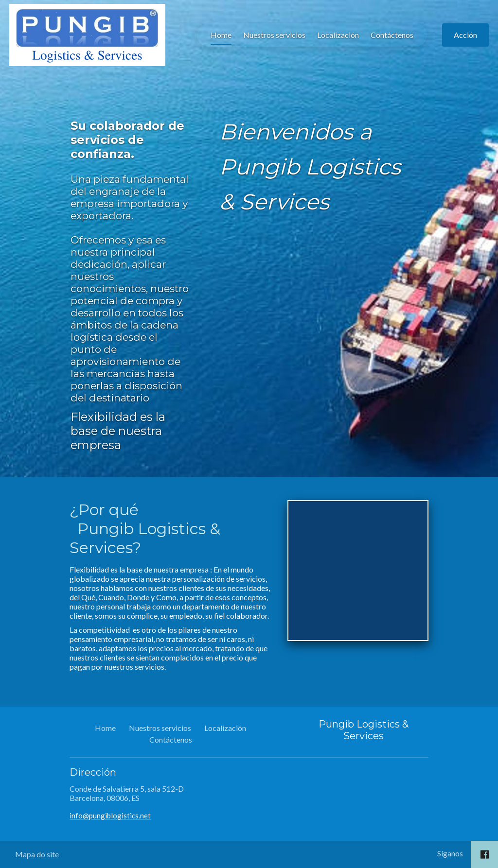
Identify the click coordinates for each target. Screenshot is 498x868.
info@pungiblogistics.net (110, 816)
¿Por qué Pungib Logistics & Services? (145, 529)
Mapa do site (37, 854)
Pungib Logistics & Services (364, 730)
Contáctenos (218, 85)
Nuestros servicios (100, 85)
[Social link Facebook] (485, 854)
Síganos (450, 853)
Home (47, 85)
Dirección (93, 772)
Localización (164, 85)
